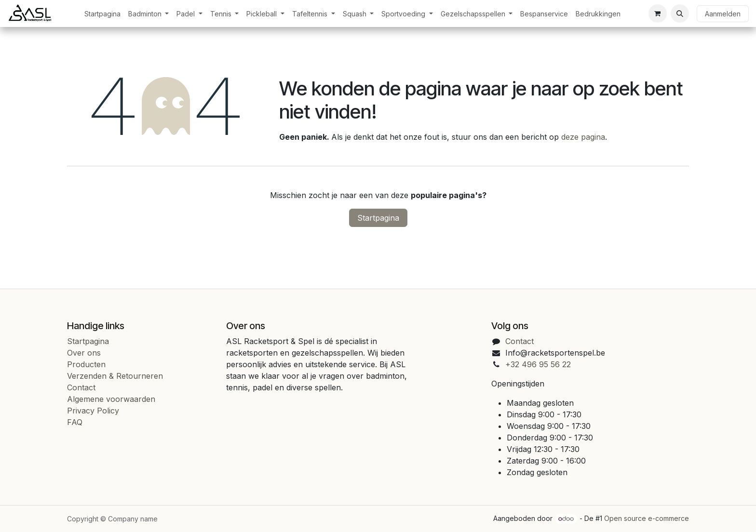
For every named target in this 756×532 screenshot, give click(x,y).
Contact (81, 387)
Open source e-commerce (647, 518)
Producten (86, 364)
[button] (680, 13)
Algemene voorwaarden (111, 399)
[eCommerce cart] (658, 13)
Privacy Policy (93, 411)
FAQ (75, 422)
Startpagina (378, 218)
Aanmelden (723, 14)
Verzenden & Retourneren (115, 376)
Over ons (84, 353)
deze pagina (583, 137)
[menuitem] (102, 14)
